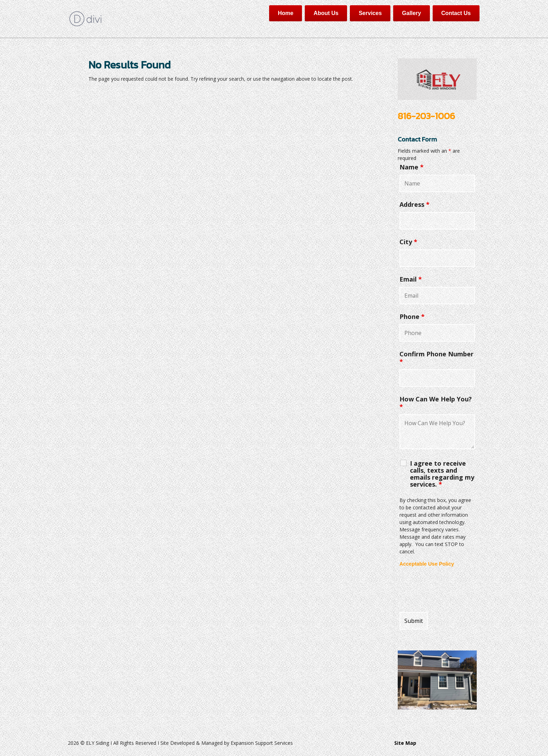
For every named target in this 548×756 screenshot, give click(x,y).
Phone (412, 317)
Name (412, 167)
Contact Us (456, 13)
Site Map (405, 743)
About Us (326, 13)
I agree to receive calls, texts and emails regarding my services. (442, 474)
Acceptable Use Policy (427, 564)
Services (370, 13)
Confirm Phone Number (437, 358)
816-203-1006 (426, 116)
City (408, 242)
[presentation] (453, 590)
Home (286, 13)
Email (411, 279)
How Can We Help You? (436, 403)
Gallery (411, 13)
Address (414, 204)
